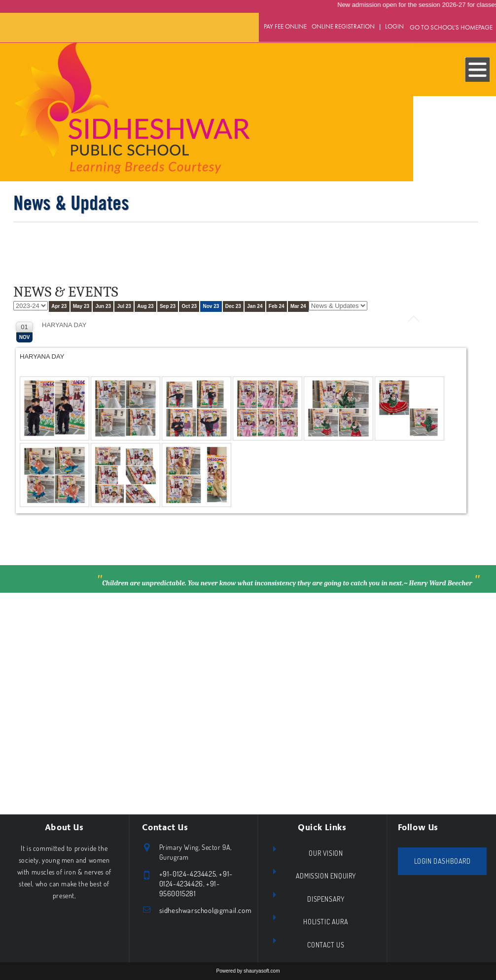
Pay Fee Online (285, 26)
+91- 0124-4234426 (196, 879)
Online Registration (343, 26)
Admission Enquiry (326, 876)
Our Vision (326, 853)
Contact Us (326, 945)
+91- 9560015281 (190, 889)
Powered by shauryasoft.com (248, 971)
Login (394, 26)
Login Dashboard (443, 861)
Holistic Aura (326, 922)
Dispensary (326, 899)
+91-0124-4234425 (188, 874)
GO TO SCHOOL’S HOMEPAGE (451, 27)
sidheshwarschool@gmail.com (206, 910)
